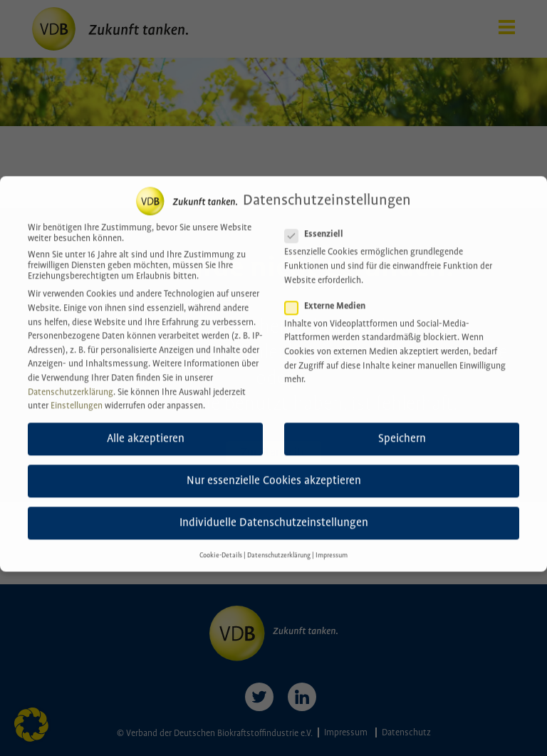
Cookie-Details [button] (221, 548)
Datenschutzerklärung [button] (279, 548)
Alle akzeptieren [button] (146, 431)
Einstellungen (77, 399)
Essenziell (318, 227)
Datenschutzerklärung (71, 385)
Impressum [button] (332, 548)
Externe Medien (329, 299)
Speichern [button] (402, 431)
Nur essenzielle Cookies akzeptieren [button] (274, 473)
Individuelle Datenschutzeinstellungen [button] (274, 516)
